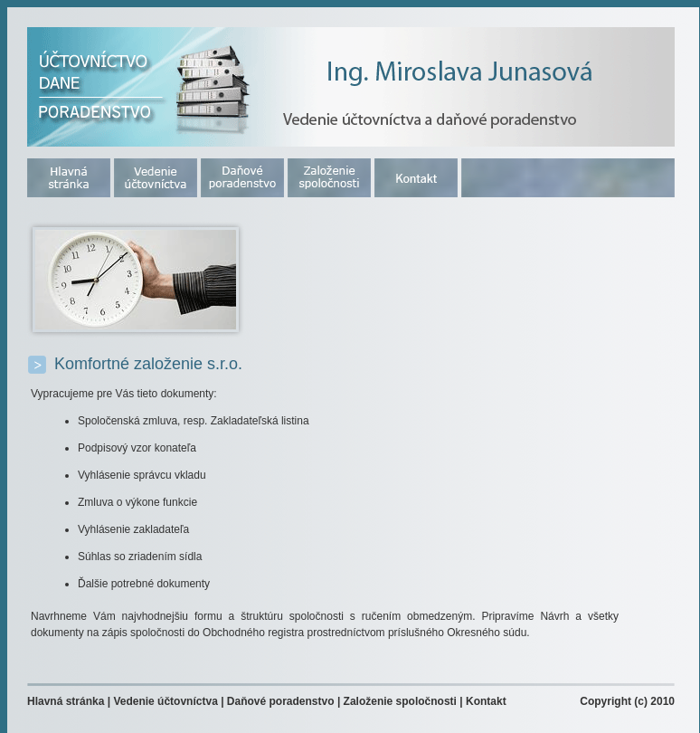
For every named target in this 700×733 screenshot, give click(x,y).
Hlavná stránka (66, 701)
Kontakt (486, 701)
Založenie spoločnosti (400, 701)
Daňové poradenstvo (281, 701)
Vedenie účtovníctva (165, 701)
